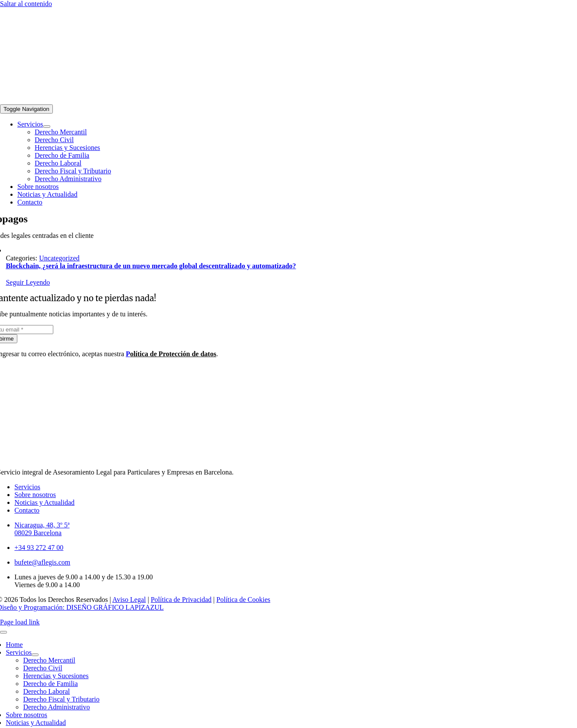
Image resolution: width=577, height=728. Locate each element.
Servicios (27, 487)
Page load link (20, 622)
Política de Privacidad (181, 600)
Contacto (27, 510)
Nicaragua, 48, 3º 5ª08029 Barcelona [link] (42, 529)
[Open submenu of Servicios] (47, 127)
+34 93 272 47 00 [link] (39, 548)
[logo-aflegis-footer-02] (108, 100)
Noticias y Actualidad (44, 502)
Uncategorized (59, 258)
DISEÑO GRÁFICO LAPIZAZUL (115, 607)
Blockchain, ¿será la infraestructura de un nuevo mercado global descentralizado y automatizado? (151, 266)
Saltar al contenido (26, 4)
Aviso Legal (129, 600)
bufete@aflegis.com (42, 562)
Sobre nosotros (35, 495)
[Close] (3, 632)
